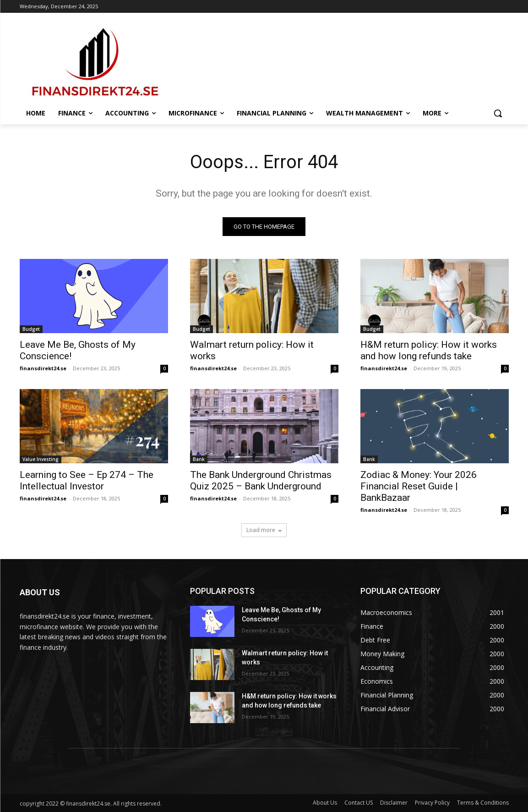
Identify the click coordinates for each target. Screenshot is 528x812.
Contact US (359, 803)
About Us (325, 803)
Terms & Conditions (483, 803)
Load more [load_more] (264, 530)
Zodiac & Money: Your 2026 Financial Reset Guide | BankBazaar (419, 486)
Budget (31, 329)
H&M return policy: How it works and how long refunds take (429, 350)
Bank (199, 459)
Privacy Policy (432, 803)
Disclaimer (394, 803)
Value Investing (41, 459)
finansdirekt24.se (43, 368)
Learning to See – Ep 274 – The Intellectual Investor (87, 480)
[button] (498, 113)
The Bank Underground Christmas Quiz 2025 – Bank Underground (261, 480)
